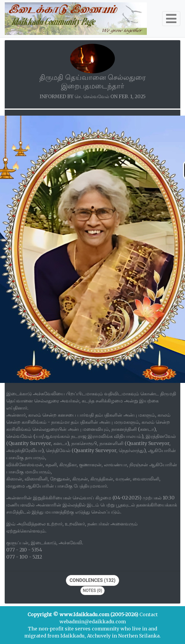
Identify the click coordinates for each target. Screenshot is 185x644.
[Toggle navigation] (171, 19)
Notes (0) (92, 590)
